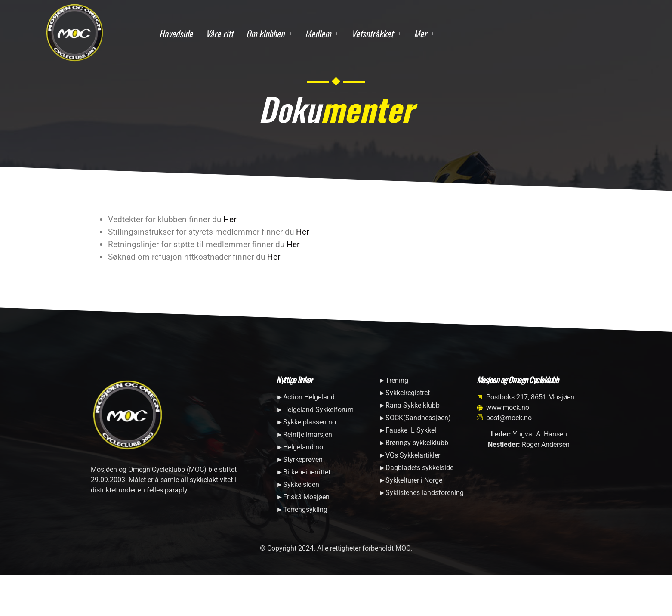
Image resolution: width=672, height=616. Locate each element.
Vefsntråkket (376, 33)
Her (230, 219)
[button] (269, 34)
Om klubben (269, 33)
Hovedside (176, 33)
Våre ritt (219, 33)
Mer (424, 33)
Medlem (322, 33)
